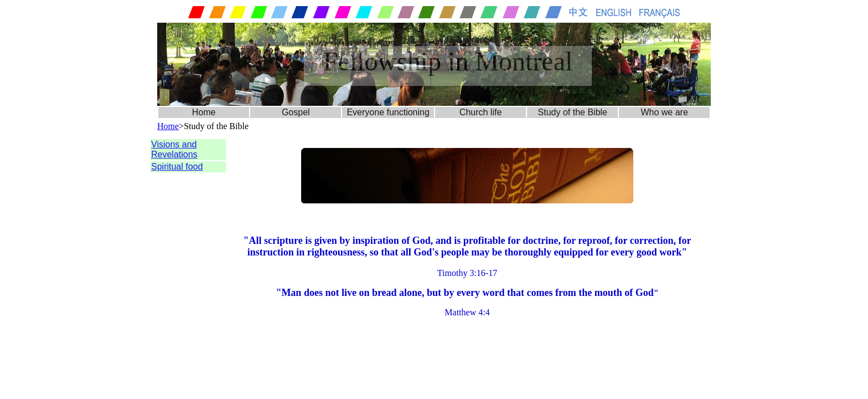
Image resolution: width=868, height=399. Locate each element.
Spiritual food (177, 167)
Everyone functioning (388, 112)
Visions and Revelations (174, 149)
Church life (480, 112)
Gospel (296, 112)
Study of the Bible (573, 112)
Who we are (664, 112)
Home (204, 112)
